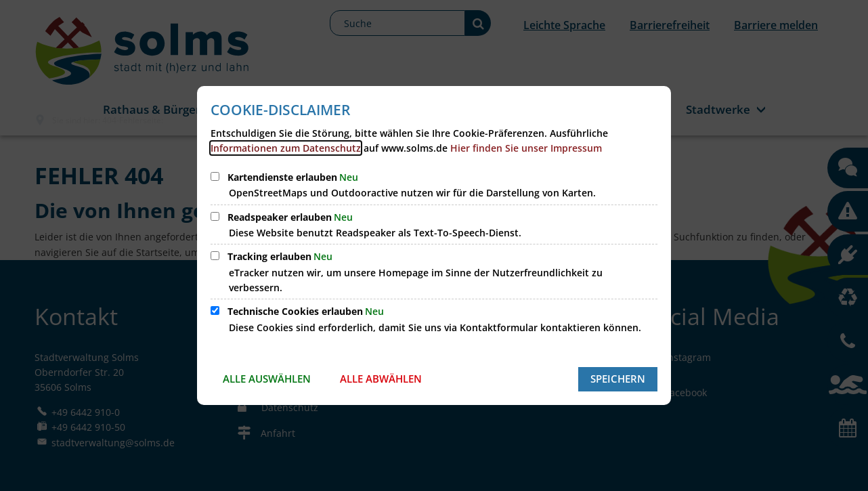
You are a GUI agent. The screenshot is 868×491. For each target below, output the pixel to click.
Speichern (618, 379)
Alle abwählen (381, 379)
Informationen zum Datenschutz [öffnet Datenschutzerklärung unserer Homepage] (286, 148)
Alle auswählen (267, 379)
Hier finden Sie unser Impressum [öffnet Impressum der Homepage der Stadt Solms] (526, 148)
